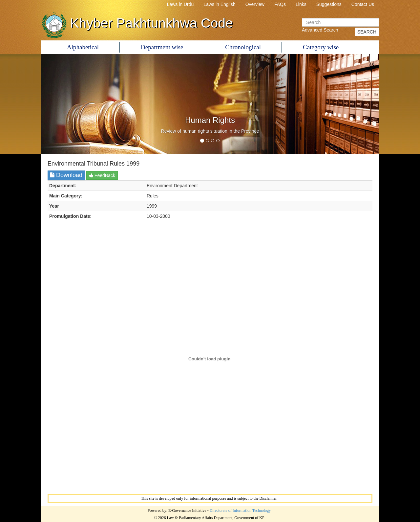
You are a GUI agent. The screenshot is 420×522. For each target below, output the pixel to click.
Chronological (243, 47)
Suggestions (329, 4)
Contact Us (363, 4)
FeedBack (102, 175)
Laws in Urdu (180, 4)
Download (66, 175)
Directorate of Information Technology (240, 511)
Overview (255, 4)
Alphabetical (83, 47)
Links (301, 4)
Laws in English (219, 4)
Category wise (321, 47)
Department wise (162, 47)
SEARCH (367, 32)
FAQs (280, 4)
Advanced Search (320, 30)
